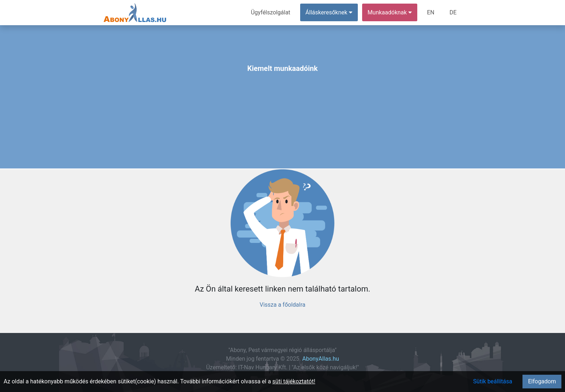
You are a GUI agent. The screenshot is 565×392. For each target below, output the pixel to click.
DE (453, 12)
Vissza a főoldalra (282, 305)
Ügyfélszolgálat (270, 12)
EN (431, 12)
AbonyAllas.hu (321, 359)
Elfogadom (542, 381)
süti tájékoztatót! (294, 381)
